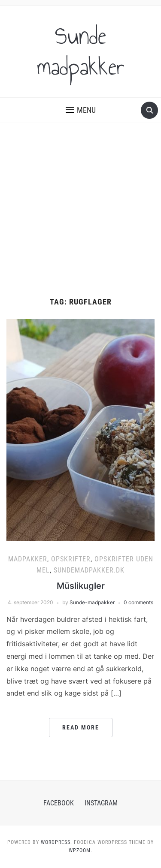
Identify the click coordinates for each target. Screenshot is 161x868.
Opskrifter (71, 559)
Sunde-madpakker (92, 602)
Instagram (101, 803)
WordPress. (56, 842)
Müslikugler (81, 586)
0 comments (138, 602)
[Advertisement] (80, 210)
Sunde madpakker (81, 51)
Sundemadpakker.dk (89, 570)
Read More (81, 727)
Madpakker (28, 559)
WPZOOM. (80, 850)
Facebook (59, 803)
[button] (81, 110)
